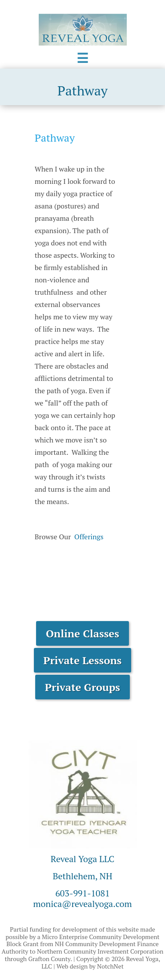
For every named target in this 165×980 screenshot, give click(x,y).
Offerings (89, 537)
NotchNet (110, 966)
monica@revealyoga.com (82, 904)
